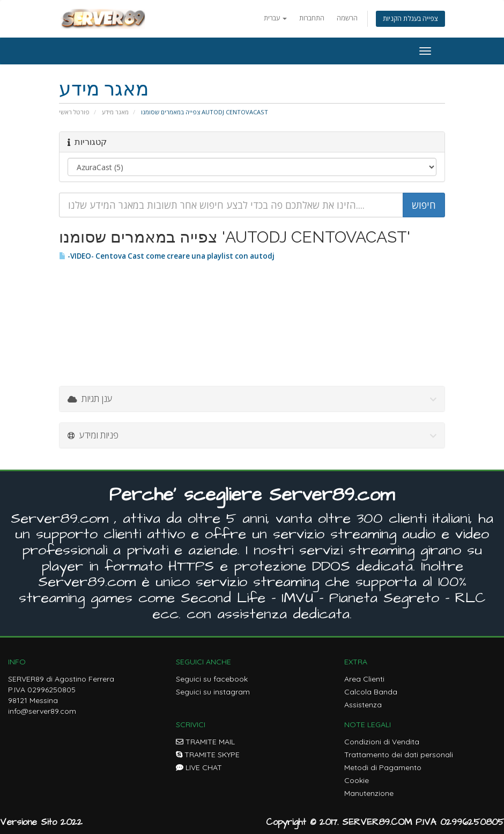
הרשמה (347, 18)
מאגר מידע (115, 112)
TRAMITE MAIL (205, 742)
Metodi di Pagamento (383, 767)
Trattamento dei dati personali (399, 755)
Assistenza (363, 705)
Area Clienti (364, 679)
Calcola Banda (371, 692)
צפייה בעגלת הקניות (410, 19)
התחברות (312, 18)
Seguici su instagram (213, 692)
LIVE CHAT (199, 767)
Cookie (357, 780)
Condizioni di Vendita (382, 742)
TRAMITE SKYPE (208, 755)
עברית (275, 18)
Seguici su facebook (212, 679)
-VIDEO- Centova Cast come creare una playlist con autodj (167, 256)
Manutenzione (369, 793)
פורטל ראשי (74, 112)
